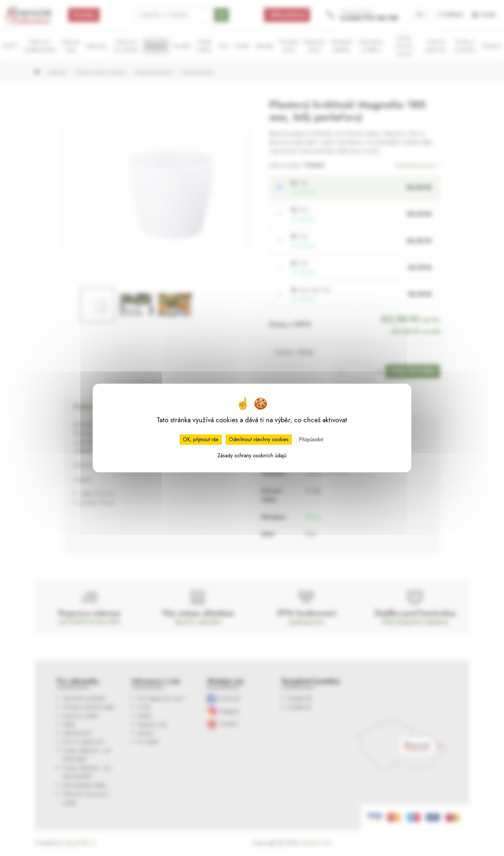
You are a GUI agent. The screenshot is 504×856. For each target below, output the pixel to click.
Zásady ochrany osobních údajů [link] (252, 456)
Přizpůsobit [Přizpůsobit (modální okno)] (311, 439)
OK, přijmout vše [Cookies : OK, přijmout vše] (201, 439)
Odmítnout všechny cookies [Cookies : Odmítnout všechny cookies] (259, 439)
